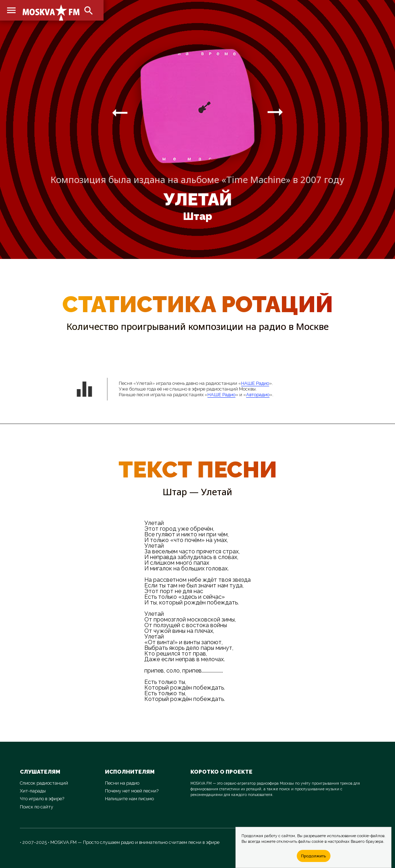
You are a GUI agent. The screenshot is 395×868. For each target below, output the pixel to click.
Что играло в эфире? (42, 799)
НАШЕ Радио (255, 383)
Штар (197, 216)
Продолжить (313, 856)
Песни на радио (122, 783)
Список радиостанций (44, 783)
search (89, 11)
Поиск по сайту (37, 807)
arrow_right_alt (120, 112)
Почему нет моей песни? (132, 791)
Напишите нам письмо (129, 799)
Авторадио (258, 395)
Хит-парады (33, 791)
